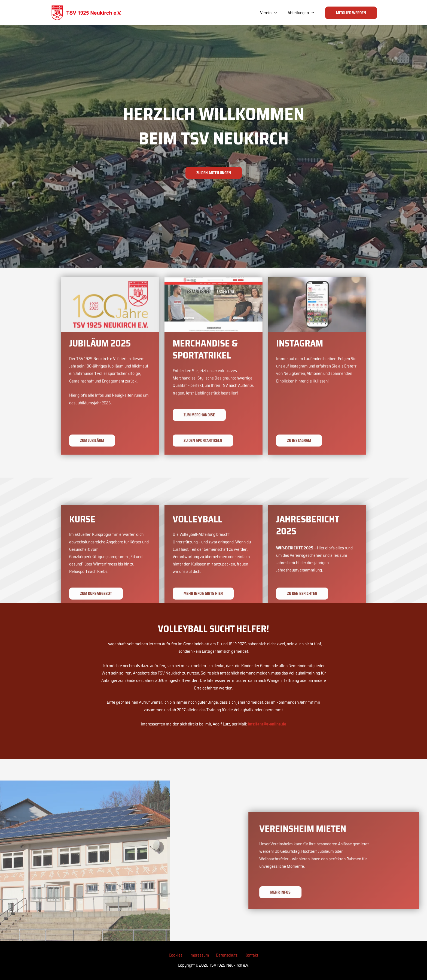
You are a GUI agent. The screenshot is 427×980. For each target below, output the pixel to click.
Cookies (179, 955)
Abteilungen (302, 13)
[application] (277, 13)
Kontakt (248, 955)
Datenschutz (226, 955)
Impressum (200, 955)
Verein (272, 13)
